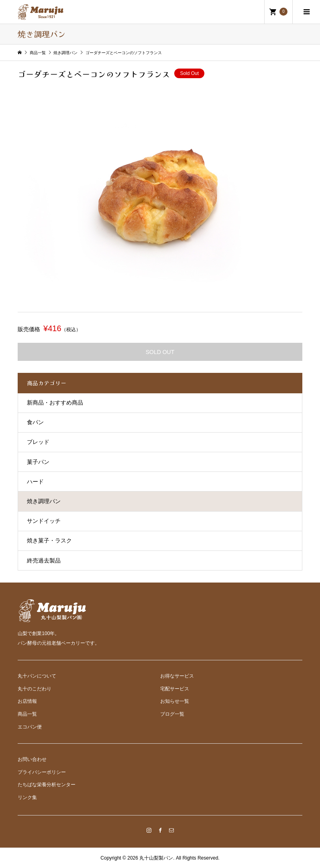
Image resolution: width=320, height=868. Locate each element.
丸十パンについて (37, 676)
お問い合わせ (32, 759)
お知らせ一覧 (175, 701)
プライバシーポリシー (42, 772)
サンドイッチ (44, 521)
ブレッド (38, 442)
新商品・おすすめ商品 (55, 403)
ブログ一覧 (172, 714)
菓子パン (38, 462)
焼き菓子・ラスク (49, 540)
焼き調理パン (44, 501)
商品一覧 (27, 714)
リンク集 (27, 797)
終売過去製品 (44, 560)
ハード (35, 482)
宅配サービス (175, 689)
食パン (35, 422)
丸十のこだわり (35, 689)
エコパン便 (30, 727)
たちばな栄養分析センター (47, 785)
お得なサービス (177, 676)
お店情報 (27, 701)
